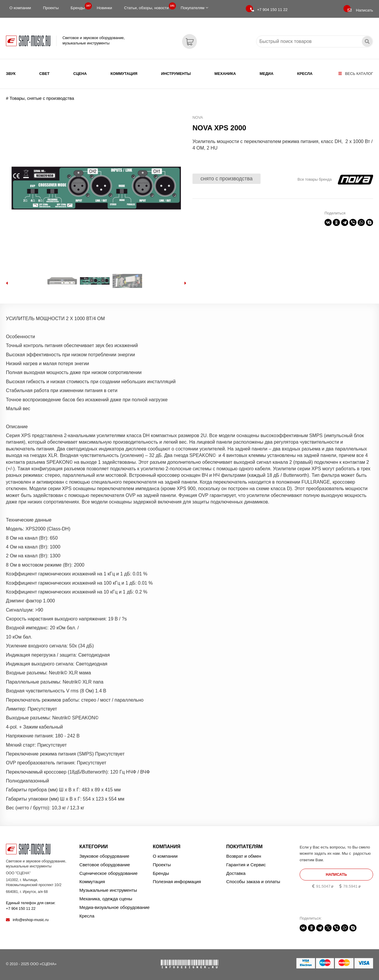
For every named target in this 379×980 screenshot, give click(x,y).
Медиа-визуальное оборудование (114, 907)
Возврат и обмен (244, 856)
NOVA (198, 117)
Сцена (80, 74)
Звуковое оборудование (104, 856)
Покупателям (194, 8)
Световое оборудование (105, 865)
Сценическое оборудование (109, 873)
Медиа (267, 74)
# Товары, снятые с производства (40, 98)
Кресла (305, 74)
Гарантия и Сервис (246, 865)
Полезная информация (177, 882)
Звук (11, 74)
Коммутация (124, 74)
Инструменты (176, 74)
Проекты (51, 8)
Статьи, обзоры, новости (148, 7)
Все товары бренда (315, 179)
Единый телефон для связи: (31, 906)
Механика (225, 74)
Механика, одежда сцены (106, 899)
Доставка (236, 873)
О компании (20, 8)
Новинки (105, 8)
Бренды (80, 7)
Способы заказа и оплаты (253, 882)
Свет (45, 74)
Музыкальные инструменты (108, 890)
